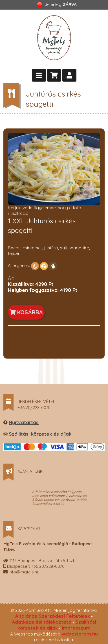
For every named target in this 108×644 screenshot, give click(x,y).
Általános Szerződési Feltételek (53, 616)
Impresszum (76, 628)
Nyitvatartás (24, 422)
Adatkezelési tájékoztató (42, 622)
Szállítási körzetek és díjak (40, 434)
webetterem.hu (80, 634)
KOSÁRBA (26, 312)
